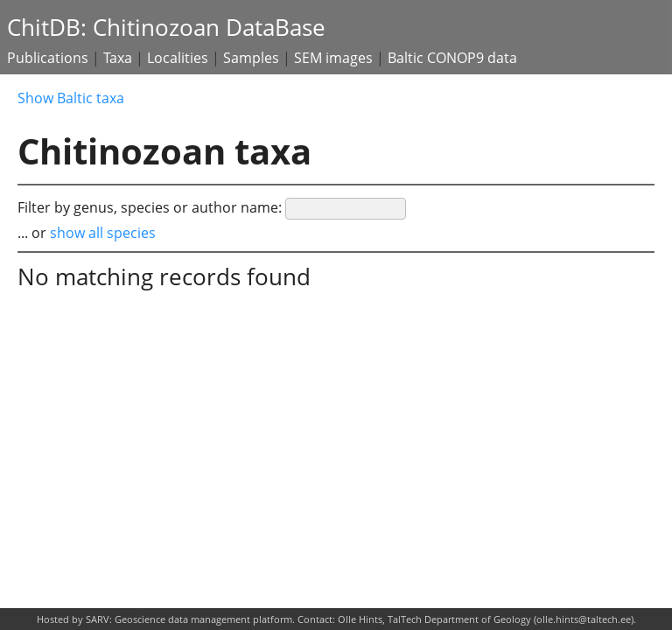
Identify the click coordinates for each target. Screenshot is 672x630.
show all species (103, 233)
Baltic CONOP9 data (452, 58)
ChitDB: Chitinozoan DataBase (166, 28)
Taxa (118, 58)
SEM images (333, 58)
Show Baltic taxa (71, 98)
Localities (178, 58)
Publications (48, 58)
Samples (251, 58)
